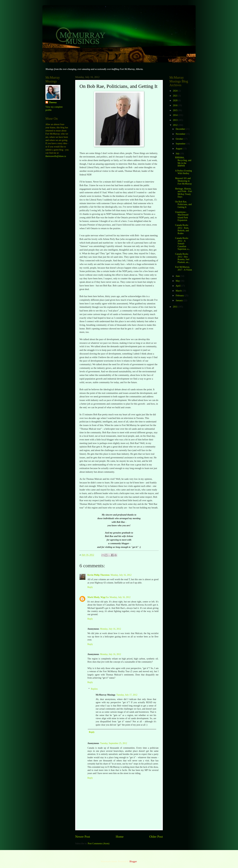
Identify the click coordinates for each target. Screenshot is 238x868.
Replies (94, 689)
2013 (175, 120)
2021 (175, 96)
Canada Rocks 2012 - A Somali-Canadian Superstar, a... (182, 244)
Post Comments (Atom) (99, 844)
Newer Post (83, 837)
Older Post (156, 837)
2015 (175, 110)
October (180, 139)
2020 (175, 100)
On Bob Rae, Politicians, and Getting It (183, 204)
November (181, 134)
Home (120, 837)
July (178, 154)
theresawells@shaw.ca (56, 156)
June (178, 276)
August (179, 149)
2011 (175, 307)
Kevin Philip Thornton (99, 575)
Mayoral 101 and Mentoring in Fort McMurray (183, 181)
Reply (90, 587)
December (181, 129)
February (180, 296)
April (178, 286)
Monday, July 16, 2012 (121, 575)
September (181, 144)
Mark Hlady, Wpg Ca (98, 597)
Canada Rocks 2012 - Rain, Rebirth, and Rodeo (182, 229)
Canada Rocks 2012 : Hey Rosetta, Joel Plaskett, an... (182, 258)
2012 (175, 125)
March (179, 291)
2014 (175, 115)
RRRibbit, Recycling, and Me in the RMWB (183, 162)
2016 (175, 105)
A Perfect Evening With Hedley (183, 172)
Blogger (133, 861)
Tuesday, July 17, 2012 (127, 695)
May (178, 281)
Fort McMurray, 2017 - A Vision (183, 268)
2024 (175, 91)
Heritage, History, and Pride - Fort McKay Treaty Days (183, 193)
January (179, 300)
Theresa (53, 102)
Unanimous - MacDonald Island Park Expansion (182, 216)
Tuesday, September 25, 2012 (114, 743)
